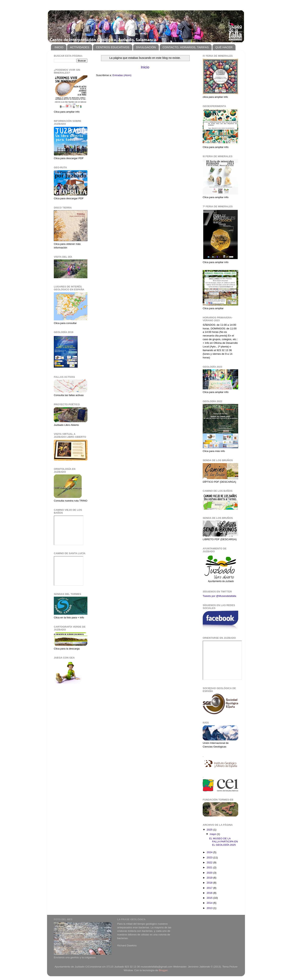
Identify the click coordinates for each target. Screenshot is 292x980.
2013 (210, 908)
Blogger (163, 970)
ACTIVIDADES (80, 47)
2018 (210, 883)
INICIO (59, 47)
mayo (213, 834)
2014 (210, 903)
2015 (210, 898)
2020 (210, 873)
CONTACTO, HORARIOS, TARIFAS (186, 47)
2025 (210, 830)
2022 (210, 862)
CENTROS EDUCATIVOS (113, 47)
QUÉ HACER (224, 47)
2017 (210, 888)
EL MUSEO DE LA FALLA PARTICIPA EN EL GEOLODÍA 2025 (224, 842)
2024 (210, 852)
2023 (210, 857)
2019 (210, 878)
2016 (210, 893)
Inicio (145, 67)
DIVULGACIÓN (146, 47)
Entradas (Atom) (122, 75)
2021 (210, 867)
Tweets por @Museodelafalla (219, 596)
